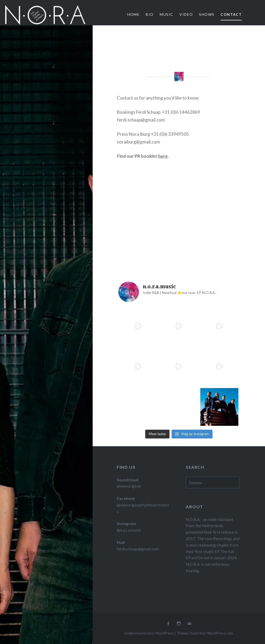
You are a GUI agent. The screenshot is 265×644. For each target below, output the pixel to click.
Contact (231, 14)
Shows (207, 14)
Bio (150, 14)
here (163, 156)
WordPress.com (220, 633)
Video (186, 14)
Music (166, 14)
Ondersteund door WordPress (149, 633)
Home (134, 14)
